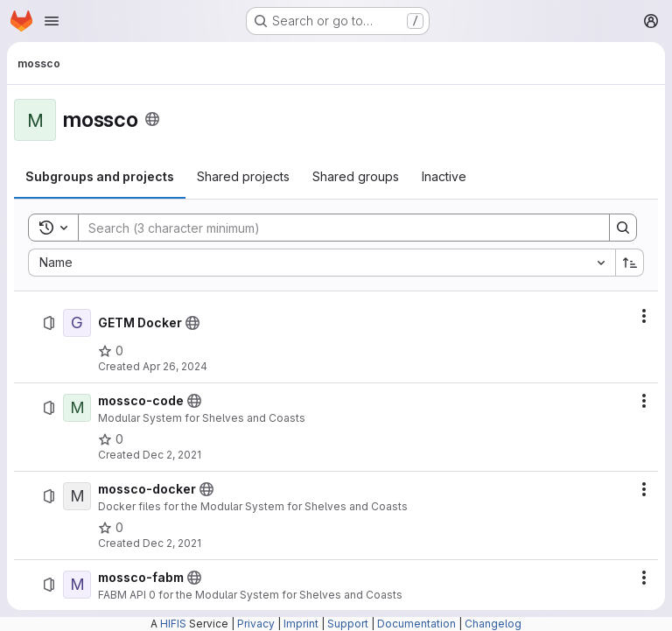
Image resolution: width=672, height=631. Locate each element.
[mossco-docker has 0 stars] (111, 528)
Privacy (256, 624)
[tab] (100, 177)
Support (348, 624)
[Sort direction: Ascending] (630, 263)
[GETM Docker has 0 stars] (111, 351)
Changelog (493, 624)
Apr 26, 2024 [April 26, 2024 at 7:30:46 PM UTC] (175, 366)
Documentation (416, 624)
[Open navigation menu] (52, 21)
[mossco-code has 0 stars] (111, 439)
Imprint (301, 624)
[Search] (335, 228)
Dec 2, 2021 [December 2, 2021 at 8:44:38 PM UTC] (172, 455)
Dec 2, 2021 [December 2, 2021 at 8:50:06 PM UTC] (172, 543)
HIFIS (173, 624)
